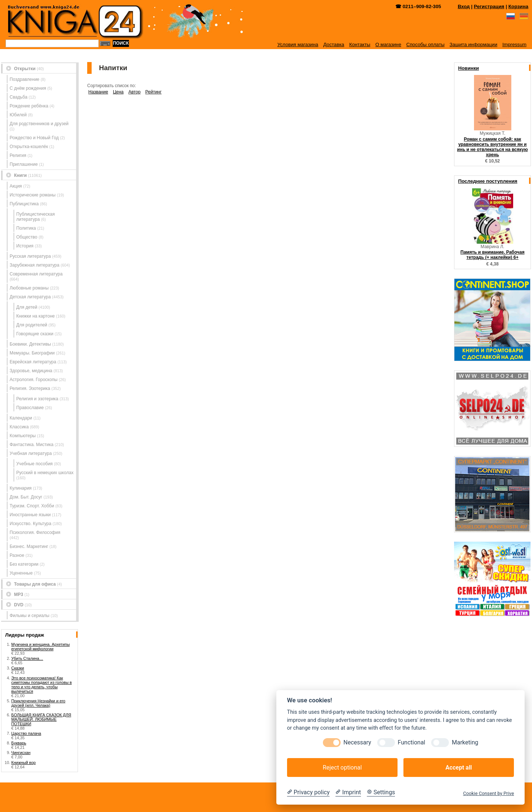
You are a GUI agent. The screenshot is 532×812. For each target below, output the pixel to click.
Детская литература (30, 297)
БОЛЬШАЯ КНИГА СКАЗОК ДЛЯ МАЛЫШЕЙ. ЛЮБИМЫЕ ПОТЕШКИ (41, 719)
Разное (17, 555)
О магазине (388, 44)
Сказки (18, 668)
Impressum (514, 44)
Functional (412, 742)
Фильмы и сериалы (30, 616)
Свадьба (18, 97)
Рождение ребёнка (29, 106)
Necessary (357, 742)
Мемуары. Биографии (32, 353)
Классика (19, 427)
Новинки (468, 68)
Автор (134, 92)
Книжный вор (24, 763)
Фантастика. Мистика (32, 445)
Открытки (25, 69)
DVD (19, 605)
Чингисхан (21, 753)
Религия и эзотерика (37, 399)
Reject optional (342, 768)
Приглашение (24, 164)
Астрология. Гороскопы (34, 380)
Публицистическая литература (35, 217)
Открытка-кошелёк (29, 147)
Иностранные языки (30, 515)
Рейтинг (153, 92)
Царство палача (26, 733)
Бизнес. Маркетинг (29, 547)
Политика (26, 228)
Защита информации (473, 44)
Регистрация (489, 6)
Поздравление (25, 79)
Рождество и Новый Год (34, 138)
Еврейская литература (33, 362)
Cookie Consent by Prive (488, 793)
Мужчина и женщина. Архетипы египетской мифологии (41, 647)
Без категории (24, 564)
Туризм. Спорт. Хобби (32, 506)
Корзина (518, 6)
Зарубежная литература (35, 265)
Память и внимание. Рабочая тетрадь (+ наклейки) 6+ (492, 255)
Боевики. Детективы (30, 344)
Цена (118, 92)
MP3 (19, 595)
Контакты (360, 44)
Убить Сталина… (27, 658)
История (25, 246)
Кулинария (21, 488)
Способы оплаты (426, 44)
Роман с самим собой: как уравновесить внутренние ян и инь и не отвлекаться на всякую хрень (492, 147)
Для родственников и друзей (39, 124)
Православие (30, 408)
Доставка (334, 44)
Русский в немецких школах (45, 473)
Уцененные (21, 573)
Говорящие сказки (35, 334)
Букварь (19, 743)
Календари (21, 418)
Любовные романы (29, 288)
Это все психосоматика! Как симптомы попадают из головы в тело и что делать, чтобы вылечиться (42, 685)
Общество (27, 237)
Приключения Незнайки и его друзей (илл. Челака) (38, 703)
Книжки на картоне (35, 316)
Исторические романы (33, 195)
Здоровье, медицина (31, 371)
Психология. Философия (35, 532)
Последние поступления (488, 181)
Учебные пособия (35, 464)
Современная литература (36, 274)
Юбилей (18, 115)
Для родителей (32, 325)
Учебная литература (31, 453)
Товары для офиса (35, 584)
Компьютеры (23, 436)
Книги (20, 175)
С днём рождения (28, 88)
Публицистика (24, 204)
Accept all (459, 768)
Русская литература (30, 256)
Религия (18, 155)
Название (98, 92)
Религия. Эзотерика (30, 388)
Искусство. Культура (30, 524)
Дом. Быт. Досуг (26, 497)
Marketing (465, 742)
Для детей (27, 307)
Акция (16, 186)
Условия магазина (298, 44)
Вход (464, 6)
